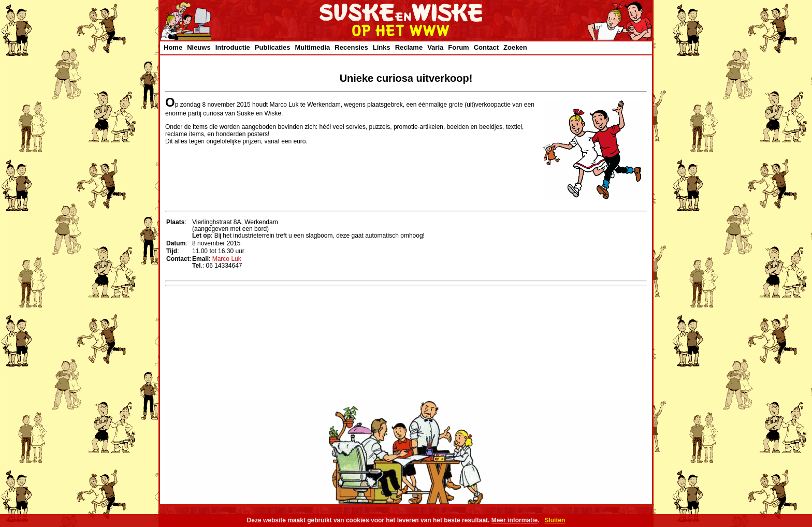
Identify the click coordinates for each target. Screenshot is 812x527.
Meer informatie (514, 520)
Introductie (233, 47)
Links (382, 47)
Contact (486, 47)
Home (173, 47)
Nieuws (199, 47)
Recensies (351, 47)
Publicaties (273, 47)
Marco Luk (227, 259)
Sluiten (555, 520)
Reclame (409, 47)
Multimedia (312, 47)
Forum (458, 47)
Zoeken (515, 47)
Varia (435, 47)
